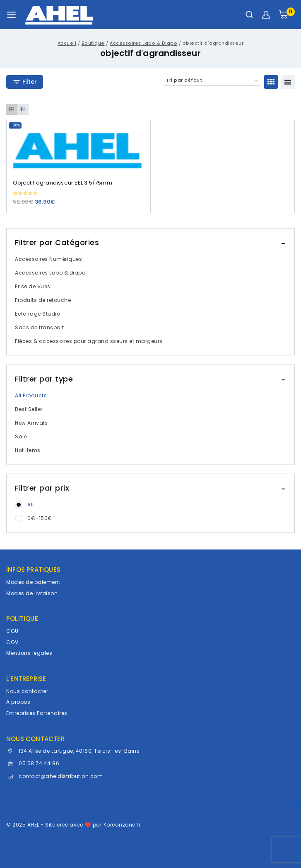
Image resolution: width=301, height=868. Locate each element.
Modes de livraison (32, 593)
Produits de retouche (43, 300)
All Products (31, 395)
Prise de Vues (33, 286)
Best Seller (29, 409)
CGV (12, 642)
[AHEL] (59, 15)
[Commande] (212, 80)
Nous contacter (27, 691)
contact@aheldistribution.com (61, 776)
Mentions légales (29, 653)
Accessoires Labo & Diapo (50, 273)
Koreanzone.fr (122, 825)
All (31, 505)
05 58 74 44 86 (39, 763)
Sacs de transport (40, 327)
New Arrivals (31, 423)
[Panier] (287, 15)
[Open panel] (25, 82)
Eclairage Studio (37, 314)
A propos (18, 702)
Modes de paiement (33, 582)
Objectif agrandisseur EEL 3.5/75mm (63, 183)
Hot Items (28, 450)
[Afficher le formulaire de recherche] (249, 15)
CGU (12, 631)
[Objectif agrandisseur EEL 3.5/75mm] (78, 146)
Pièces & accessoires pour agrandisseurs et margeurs (89, 341)
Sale (21, 436)
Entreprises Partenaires (37, 713)
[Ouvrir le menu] (11, 15)
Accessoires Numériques (48, 259)
